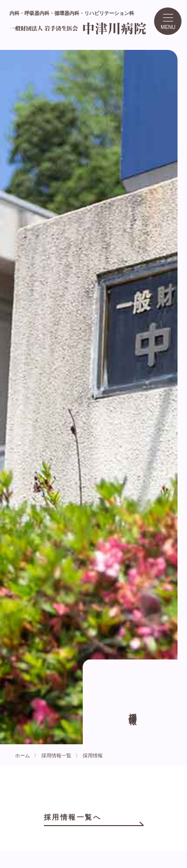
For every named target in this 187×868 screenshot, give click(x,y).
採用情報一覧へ (73, 817)
